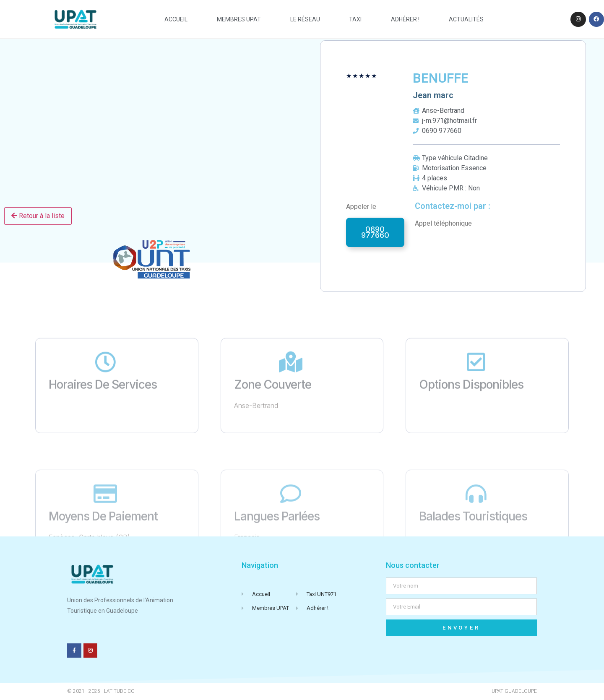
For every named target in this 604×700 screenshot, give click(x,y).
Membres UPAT (239, 19)
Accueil (176, 19)
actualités (466, 19)
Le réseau (305, 19)
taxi (355, 19)
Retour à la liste (38, 216)
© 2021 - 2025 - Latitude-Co (101, 691)
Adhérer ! (405, 19)
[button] (375, 232)
